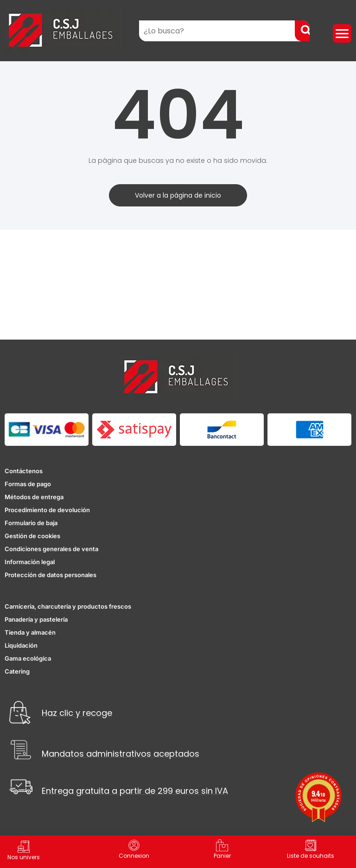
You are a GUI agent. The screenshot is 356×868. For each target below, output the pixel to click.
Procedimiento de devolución (47, 510)
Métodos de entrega (34, 497)
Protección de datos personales (51, 575)
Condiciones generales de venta (51, 549)
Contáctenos (24, 471)
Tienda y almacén (30, 632)
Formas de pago (28, 484)
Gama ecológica (28, 658)
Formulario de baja (31, 523)
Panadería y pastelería (36, 619)
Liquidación (21, 645)
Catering (17, 671)
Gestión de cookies (32, 536)
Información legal (30, 562)
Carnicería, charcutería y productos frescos (68, 606)
